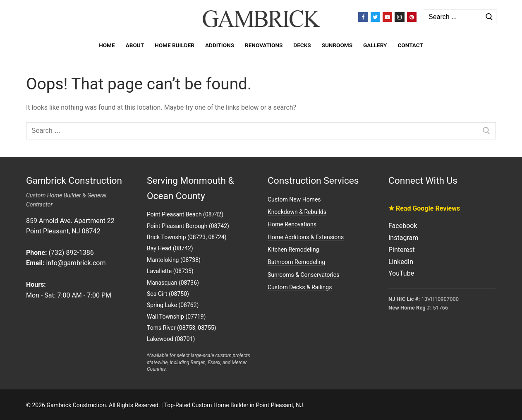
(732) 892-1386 (71, 253)
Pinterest (402, 250)
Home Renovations (292, 224)
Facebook (403, 226)
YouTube (401, 273)
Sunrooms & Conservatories (303, 275)
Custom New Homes (294, 199)
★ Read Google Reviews (424, 208)
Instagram (403, 238)
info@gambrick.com (76, 263)
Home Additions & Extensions (306, 237)
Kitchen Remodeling (293, 250)
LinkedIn (401, 262)
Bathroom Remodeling (296, 262)
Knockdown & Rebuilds (297, 212)
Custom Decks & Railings (300, 287)
